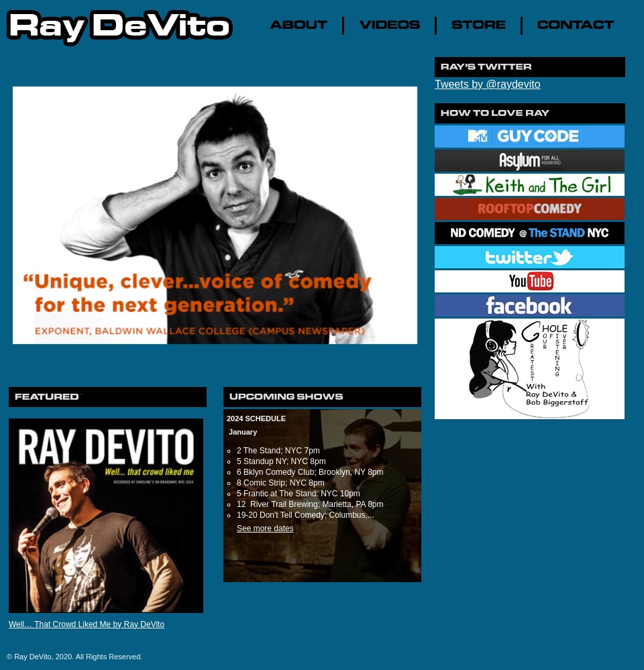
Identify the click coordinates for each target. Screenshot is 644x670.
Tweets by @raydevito (488, 84)
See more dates (265, 528)
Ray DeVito (33, 657)
